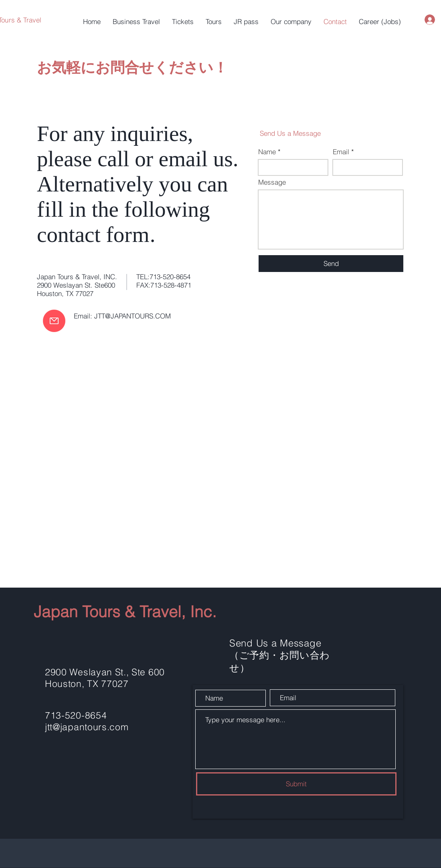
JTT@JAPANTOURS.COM (133, 316)
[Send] (331, 264)
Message (272, 182)
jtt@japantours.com (87, 727)
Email (341, 152)
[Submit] (296, 784)
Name (267, 152)
